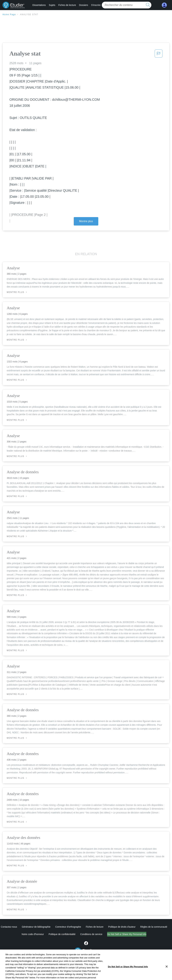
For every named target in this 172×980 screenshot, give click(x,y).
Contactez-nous (9, 927)
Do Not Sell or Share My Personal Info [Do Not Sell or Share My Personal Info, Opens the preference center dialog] (128, 975)
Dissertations (39, 5)
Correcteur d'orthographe (68, 927)
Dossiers (84, 5)
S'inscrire (96, 5)
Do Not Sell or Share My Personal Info (127, 934)
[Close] (167, 975)
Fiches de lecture (67, 5)
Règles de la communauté (154, 927)
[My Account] (164, 5)
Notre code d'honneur (33, 934)
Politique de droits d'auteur (122, 927)
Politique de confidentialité (62, 934)
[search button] (148, 5)
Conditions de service (91, 934)
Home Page (9, 14)
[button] (159, 55)
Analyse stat (29, 14)
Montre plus (86, 221)
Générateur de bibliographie (36, 927)
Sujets (52, 5)
